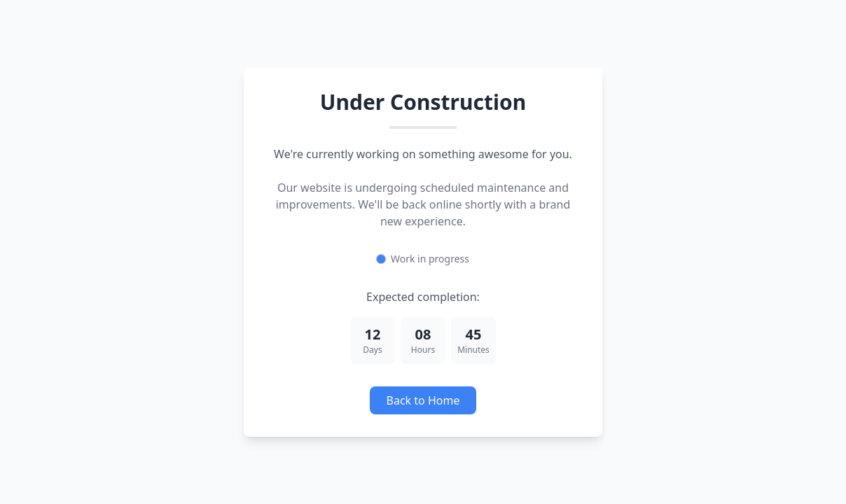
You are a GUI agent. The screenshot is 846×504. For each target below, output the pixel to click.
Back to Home (423, 400)
